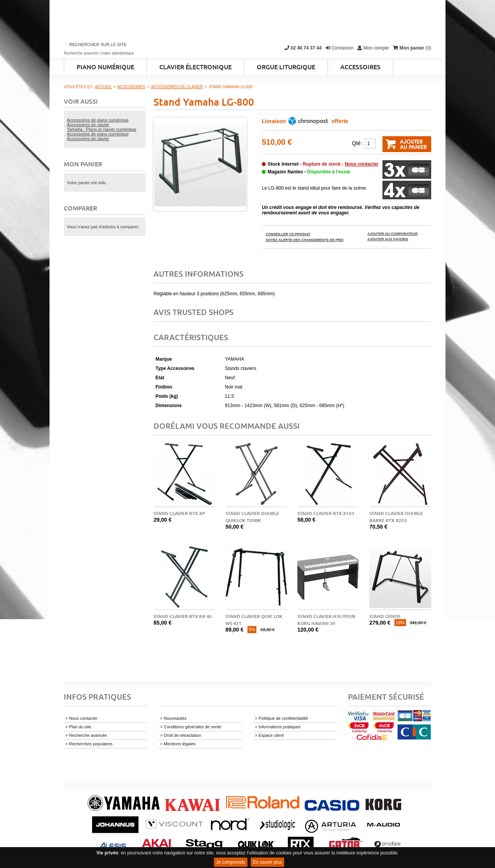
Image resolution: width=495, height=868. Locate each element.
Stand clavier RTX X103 (326, 513)
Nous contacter (361, 164)
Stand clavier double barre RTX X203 (396, 517)
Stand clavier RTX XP (179, 513)
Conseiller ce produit (288, 234)
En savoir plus (267, 862)
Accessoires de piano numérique (98, 120)
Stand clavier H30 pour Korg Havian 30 (326, 620)
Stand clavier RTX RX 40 (183, 616)
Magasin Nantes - (309, 172)
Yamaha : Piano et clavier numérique (102, 129)
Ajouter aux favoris (388, 239)
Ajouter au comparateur (393, 234)
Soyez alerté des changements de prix (305, 240)
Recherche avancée (81, 53)
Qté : (358, 143)
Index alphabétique (118, 53)
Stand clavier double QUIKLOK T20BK (252, 517)
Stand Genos (385, 616)
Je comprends (231, 862)
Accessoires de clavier (88, 125)
